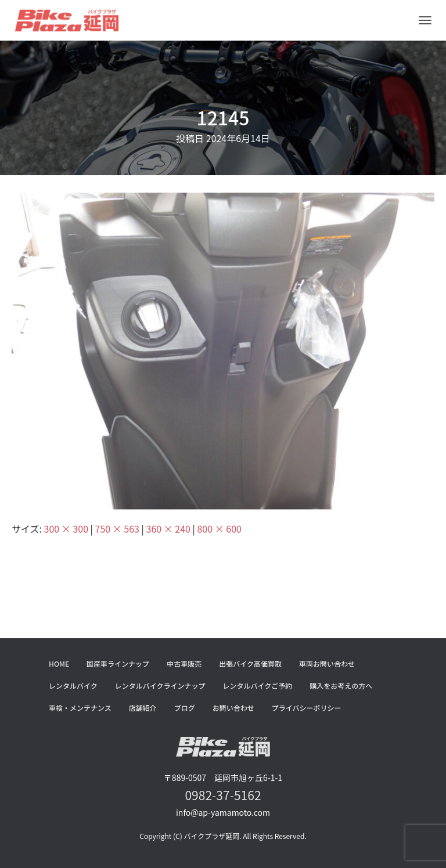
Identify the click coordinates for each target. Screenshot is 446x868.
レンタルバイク (73, 686)
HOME (59, 663)
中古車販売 (184, 663)
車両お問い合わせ (327, 663)
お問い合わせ (233, 708)
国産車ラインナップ (118, 663)
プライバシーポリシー (307, 708)
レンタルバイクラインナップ (160, 686)
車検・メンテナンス (80, 708)
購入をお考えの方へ (341, 686)
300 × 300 (66, 529)
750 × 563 (117, 529)
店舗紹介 (143, 708)
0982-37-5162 (223, 795)
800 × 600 (219, 529)
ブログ (185, 708)
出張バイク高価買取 (250, 663)
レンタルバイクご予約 (258, 686)
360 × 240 (168, 529)
